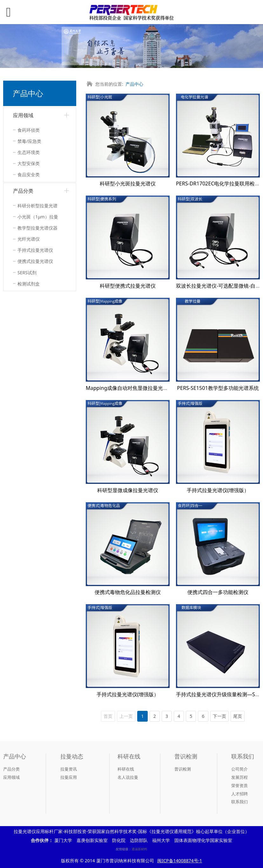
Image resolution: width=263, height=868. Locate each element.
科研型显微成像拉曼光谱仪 (128, 490)
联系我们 (239, 802)
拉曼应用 (69, 777)
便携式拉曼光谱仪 (35, 261)
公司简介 (239, 769)
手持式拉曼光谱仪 (35, 250)
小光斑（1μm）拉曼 (38, 217)
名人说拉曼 (128, 777)
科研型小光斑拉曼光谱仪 (128, 184)
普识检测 (183, 769)
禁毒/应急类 (29, 141)
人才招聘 (239, 794)
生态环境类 (29, 152)
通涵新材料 (139, 849)
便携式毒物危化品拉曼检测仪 (128, 592)
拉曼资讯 (69, 769)
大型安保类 (29, 163)
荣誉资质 (239, 785)
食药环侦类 (29, 130)
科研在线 (126, 769)
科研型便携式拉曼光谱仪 (128, 286)
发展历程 (239, 777)
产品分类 (23, 191)
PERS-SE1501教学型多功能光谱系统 (218, 388)
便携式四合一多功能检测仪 (218, 592)
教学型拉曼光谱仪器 (37, 228)
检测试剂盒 (29, 284)
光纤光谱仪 (29, 239)
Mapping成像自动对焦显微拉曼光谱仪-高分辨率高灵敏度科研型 (158, 388)
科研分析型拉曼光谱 (37, 206)
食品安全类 (29, 174)
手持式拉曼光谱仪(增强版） (218, 490)
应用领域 (23, 115)
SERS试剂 (27, 273)
